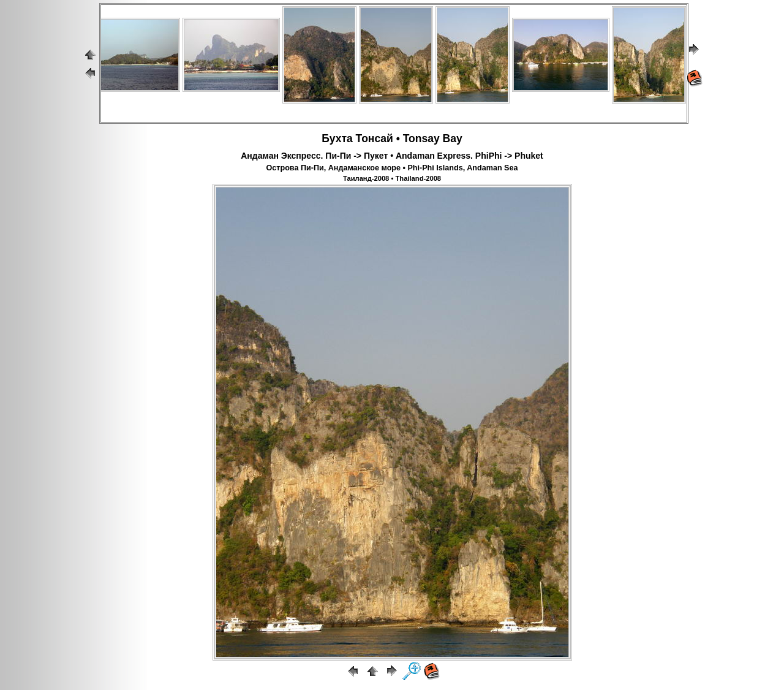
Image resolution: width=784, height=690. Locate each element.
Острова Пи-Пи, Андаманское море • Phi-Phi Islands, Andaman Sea (392, 168)
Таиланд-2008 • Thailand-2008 (392, 178)
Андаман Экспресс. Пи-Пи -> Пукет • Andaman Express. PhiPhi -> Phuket (392, 156)
